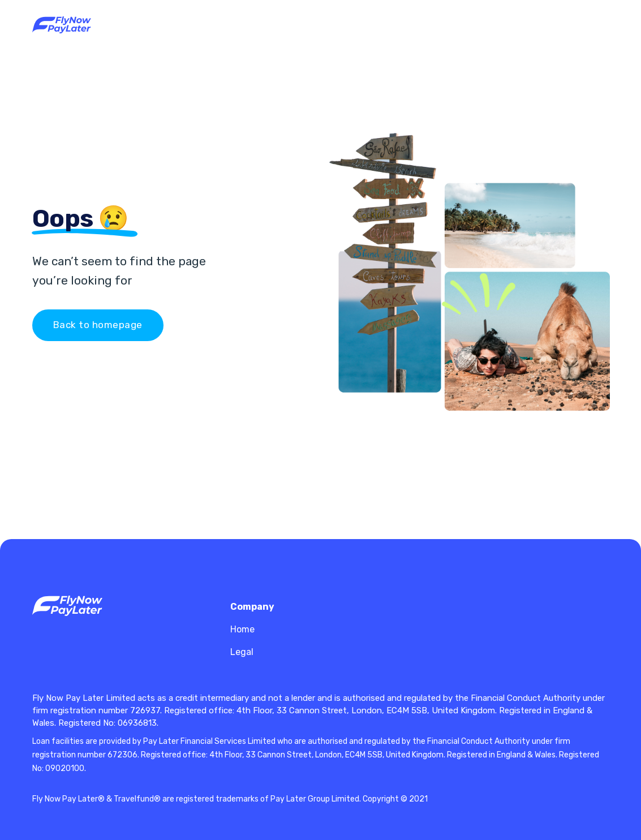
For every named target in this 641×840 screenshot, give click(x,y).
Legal (242, 652)
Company (252, 607)
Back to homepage (98, 325)
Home (242, 629)
